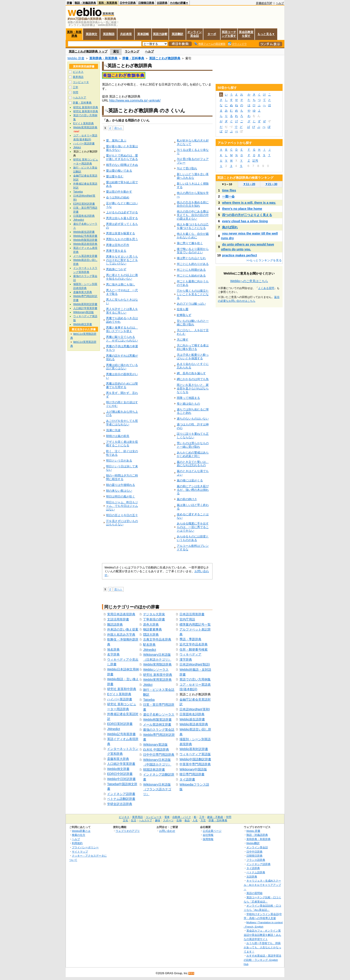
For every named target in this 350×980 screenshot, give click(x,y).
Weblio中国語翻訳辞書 (195, 759)
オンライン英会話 (195, 34)
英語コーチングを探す (229, 34)
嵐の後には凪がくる (190, 480)
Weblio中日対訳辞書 (121, 779)
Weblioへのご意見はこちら (249, 281)
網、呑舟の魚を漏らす (191, 373)
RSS (192, 973)
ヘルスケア (79, 98)
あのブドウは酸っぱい (191, 304)
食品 (187, 820)
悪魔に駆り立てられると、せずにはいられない (122, 339)
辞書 (69, 3)
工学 (75, 87)
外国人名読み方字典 (121, 635)
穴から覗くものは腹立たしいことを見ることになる (193, 294)
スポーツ (168, 820)
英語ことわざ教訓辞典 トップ (88, 51)
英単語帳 (143, 34)
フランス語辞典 (256, 860)
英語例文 (92, 34)
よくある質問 (266, 288)
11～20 (249, 184)
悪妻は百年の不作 (118, 245)
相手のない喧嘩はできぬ (122, 165)
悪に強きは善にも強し (121, 284)
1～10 (227, 184)
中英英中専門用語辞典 (195, 764)
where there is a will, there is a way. (249, 203)
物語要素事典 (152, 629)
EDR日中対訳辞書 (120, 774)
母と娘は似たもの (188, 404)
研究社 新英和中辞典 (122, 689)
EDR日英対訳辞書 (120, 724)
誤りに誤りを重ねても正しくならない (193, 436)
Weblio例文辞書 (118, 769)
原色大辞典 (151, 624)
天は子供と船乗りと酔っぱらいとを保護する (193, 357)
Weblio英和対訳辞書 (194, 749)
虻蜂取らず (184, 315)
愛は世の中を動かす (119, 192)
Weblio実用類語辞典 (157, 664)
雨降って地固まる (188, 398)
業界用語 (78, 77)
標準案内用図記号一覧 (195, 624)
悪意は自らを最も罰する (122, 218)
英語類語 (109, 34)
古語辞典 (162, 3)
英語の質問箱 (254, 893)
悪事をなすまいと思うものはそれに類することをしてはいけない (122, 260)
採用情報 (208, 839)
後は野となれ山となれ (191, 258)
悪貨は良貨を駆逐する (121, 233)
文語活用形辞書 (118, 619)
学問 (75, 92)
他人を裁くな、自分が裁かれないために (193, 236)
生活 (133, 820)
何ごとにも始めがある (191, 276)
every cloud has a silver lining (245, 221)
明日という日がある (119, 461)
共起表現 (126, 34)
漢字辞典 (186, 660)
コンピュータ (81, 82)
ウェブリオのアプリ (128, 831)
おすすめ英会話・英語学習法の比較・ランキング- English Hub (262, 960)
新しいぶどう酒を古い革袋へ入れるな (193, 176)
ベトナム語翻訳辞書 (121, 799)
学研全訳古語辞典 (120, 804)
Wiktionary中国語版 (193, 769)
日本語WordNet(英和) (195, 709)
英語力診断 (160, 34)
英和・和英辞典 (108, 3)
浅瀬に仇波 (113, 430)
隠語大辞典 (151, 635)
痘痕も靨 (183, 309)
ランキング (132, 51)
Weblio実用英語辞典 (157, 680)
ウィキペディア (190, 654)
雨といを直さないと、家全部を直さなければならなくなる (193, 388)
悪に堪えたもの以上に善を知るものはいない (122, 277)
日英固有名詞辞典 (192, 714)
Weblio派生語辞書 (192, 719)
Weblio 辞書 (76, 58)
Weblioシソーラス (156, 670)
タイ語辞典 (253, 868)
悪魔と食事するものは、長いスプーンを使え (122, 329)
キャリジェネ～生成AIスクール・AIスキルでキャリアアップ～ (262, 885)
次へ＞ (118, 128)
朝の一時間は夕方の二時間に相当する (122, 477)
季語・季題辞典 (190, 639)
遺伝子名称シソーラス (159, 714)
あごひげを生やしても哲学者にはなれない (122, 423)
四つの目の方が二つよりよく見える (247, 215)
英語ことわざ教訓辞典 (165, 58)
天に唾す (183, 340)
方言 (203, 820)
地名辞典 (113, 649)
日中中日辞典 (128, 3)
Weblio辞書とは (81, 831)
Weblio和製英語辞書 (157, 720)
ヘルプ (280, 3)
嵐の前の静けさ (187, 499)
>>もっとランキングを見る (264, 260)
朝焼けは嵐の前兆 (118, 436)
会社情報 (208, 835)
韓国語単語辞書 (154, 770)
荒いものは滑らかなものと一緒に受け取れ (193, 445)
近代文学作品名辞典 (194, 644)
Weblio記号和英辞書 (121, 734)
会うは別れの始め (118, 197)
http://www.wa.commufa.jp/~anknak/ (135, 100)
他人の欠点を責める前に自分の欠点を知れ (193, 204)
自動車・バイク (182, 817)
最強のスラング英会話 (159, 730)
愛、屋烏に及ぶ (116, 140)
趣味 (158, 820)
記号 (255, 161)
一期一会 (228, 196)
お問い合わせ (167, 831)
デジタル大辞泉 (154, 614)
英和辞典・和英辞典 (103, 58)
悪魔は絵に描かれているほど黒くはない (122, 367)
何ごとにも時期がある (191, 270)
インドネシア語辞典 (258, 864)
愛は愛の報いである (119, 171)
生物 (179, 820)
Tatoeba (149, 700)
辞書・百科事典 (133, 58)
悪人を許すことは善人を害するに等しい (122, 311)
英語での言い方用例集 (195, 679)
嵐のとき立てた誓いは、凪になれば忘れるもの (193, 464)
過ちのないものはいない (193, 419)
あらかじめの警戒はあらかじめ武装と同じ (193, 454)
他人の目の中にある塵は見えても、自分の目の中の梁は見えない (193, 215)
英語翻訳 (177, 34)
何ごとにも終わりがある (193, 264)
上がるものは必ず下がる (122, 212)
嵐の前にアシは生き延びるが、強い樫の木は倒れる (193, 490)
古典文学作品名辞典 (157, 639)
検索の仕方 (79, 835)
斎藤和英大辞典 (118, 759)
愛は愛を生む (115, 176)
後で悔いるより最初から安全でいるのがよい (193, 251)
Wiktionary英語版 (155, 745)
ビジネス (78, 72)
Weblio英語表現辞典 (194, 724)
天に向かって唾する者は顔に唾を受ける (193, 347)
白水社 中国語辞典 (156, 749)
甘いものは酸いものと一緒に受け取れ (193, 323)
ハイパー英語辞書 (120, 699)
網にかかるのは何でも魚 (193, 379)
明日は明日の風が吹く (121, 496)
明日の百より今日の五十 (122, 515)
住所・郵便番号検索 (194, 649)
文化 (125, 820)
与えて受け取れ (187, 168)
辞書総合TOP (264, 3)
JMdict (148, 685)
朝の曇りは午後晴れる (121, 485)
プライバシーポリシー (85, 847)
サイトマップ (80, 852)
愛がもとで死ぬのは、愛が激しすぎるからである (122, 157)
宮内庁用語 (187, 619)
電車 (167, 817)
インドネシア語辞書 (121, 794)
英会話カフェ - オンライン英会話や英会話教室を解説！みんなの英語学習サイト (262, 935)
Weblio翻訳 (253, 843)
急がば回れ (230, 227)
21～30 (271, 184)
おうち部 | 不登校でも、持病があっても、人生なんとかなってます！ (262, 947)
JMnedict (114, 729)
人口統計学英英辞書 (121, 764)
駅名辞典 (149, 645)
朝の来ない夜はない (119, 491)
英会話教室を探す (246, 34)
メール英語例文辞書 (157, 724)
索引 (116, 51)
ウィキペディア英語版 (195, 754)
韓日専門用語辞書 (192, 774)
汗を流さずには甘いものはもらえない (122, 523)
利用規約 (77, 843)
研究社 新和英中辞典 (158, 675)
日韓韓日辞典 (146, 3)
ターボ (212, 34)
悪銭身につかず (116, 269)
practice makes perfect (240, 255)
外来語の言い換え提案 (123, 629)
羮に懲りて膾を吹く (190, 243)
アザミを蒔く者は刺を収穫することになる (122, 444)
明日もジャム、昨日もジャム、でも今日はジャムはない (122, 506)
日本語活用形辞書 (192, 614)
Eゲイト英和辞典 (119, 694)
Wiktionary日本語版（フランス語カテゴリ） (157, 789)
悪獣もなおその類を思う (122, 239)
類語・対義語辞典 (85, 3)
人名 (195, 820)
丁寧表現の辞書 (154, 619)
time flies (229, 190)
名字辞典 (113, 654)
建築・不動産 (215, 817)
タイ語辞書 (187, 779)
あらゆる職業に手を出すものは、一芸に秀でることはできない (193, 527)
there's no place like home (242, 209)
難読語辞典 (115, 624)
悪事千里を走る (116, 251)
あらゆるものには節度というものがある (193, 538)
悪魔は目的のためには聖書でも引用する (122, 385)
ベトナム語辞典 (256, 872)
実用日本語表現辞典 (121, 614)
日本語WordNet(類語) (195, 664)
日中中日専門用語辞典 (159, 755)
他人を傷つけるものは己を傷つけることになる (193, 226)
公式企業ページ (212, 831)
